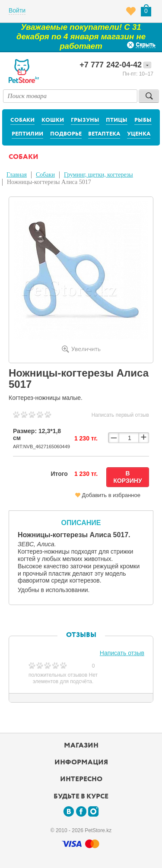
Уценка (139, 134)
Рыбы (143, 120)
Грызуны (85, 120)
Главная (17, 175)
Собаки (22, 120)
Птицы (117, 120)
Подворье (66, 134)
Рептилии (27, 134)
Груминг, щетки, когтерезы (98, 175)
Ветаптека (104, 134)
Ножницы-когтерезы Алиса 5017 (49, 182)
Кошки (53, 120)
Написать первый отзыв (120, 415)
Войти (17, 10)
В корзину (127, 477)
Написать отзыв (122, 653)
